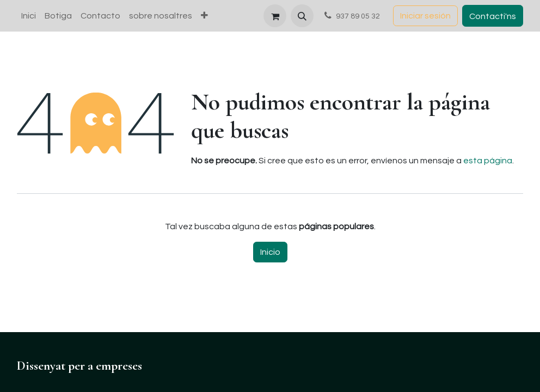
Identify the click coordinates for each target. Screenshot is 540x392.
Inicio (270, 252)
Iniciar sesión (425, 16)
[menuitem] (29, 16)
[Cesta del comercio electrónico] (275, 16)
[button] (302, 16)
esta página (488, 161)
